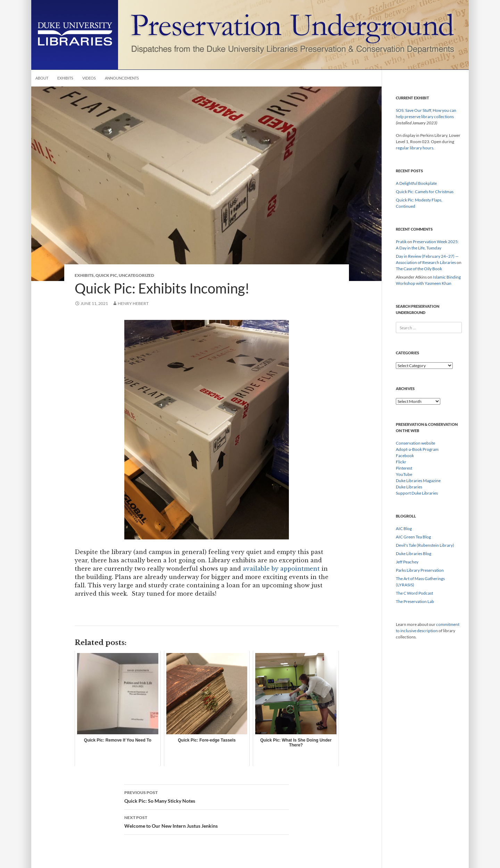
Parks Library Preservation (420, 570)
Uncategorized (136, 275)
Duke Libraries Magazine (418, 481)
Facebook (405, 456)
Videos (89, 78)
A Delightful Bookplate (416, 183)
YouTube (404, 474)
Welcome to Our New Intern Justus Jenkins (207, 821)
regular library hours (415, 148)
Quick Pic (106, 275)
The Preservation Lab (415, 601)
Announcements (122, 78)
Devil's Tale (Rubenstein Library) (425, 545)
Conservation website (415, 443)
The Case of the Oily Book (419, 269)
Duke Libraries (409, 487)
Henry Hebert (133, 303)
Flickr (401, 462)
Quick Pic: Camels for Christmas (425, 192)
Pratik (401, 242)
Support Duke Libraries (417, 493)
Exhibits (65, 78)
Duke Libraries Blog (414, 553)
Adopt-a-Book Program (417, 449)
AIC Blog (404, 528)
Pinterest (404, 468)
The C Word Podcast (414, 593)
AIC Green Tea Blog (413, 537)
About (42, 78)
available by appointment (281, 569)
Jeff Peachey (407, 562)
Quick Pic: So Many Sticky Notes (207, 796)
